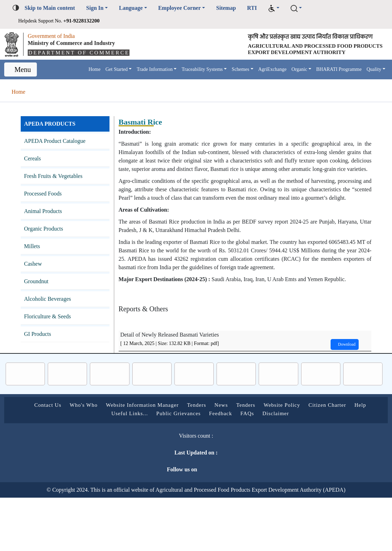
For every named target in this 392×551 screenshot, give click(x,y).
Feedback (234, 467)
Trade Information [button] (133, 81)
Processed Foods (48, 214)
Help (97, 467)
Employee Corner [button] (198, 8)
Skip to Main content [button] (54, 8)
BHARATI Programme (349, 81)
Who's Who (77, 458)
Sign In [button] (104, 8)
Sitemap (250, 8)
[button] (299, 8)
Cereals (35, 178)
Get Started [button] (88, 81)
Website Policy (308, 458)
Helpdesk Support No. (68, 21)
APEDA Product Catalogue (60, 161)
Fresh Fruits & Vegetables (60, 196)
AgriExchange (274, 81)
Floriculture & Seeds (52, 336)
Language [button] (143, 8)
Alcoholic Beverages (52, 319)
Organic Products (48, 249)
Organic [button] (305, 81)
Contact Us (35, 458)
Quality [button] (62, 87)
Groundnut (39, 301)
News (238, 458)
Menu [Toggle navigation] (24, 85)
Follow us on (168, 523)
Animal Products (47, 231)
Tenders (209, 458)
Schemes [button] (237, 81)
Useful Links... (131, 467)
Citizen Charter (360, 458)
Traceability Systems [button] (191, 81)
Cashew (35, 284)
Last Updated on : (163, 506)
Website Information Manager (145, 458)
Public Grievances (184, 467)
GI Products (40, 354)
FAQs (264, 467)
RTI (278, 8)
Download (341, 398)
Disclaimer (296, 467)
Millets (33, 266)
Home (61, 81)
